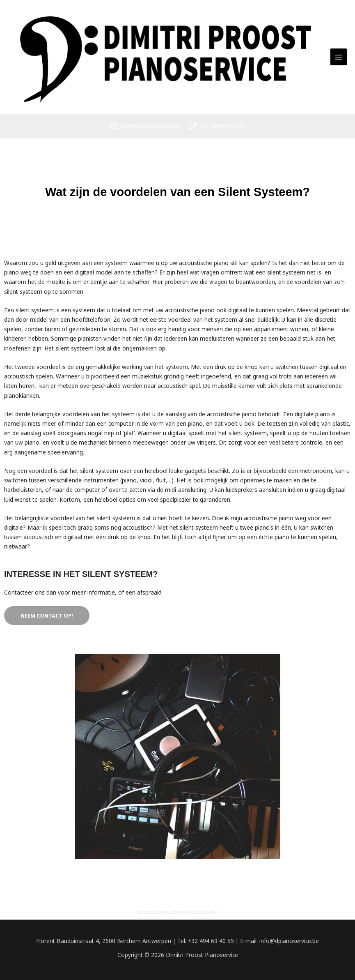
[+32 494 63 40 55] (217, 126)
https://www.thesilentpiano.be (177, 912)
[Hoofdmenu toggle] (339, 57)
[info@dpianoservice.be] (145, 126)
